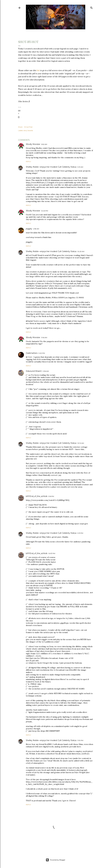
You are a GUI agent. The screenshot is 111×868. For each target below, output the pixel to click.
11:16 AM (44, 338)
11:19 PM (80, 740)
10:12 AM (81, 443)
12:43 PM (45, 211)
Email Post (28, 127)
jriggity (29, 229)
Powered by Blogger (56, 860)
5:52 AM (44, 144)
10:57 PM (52, 553)
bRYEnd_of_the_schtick (37, 496)
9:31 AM (80, 167)
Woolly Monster (33, 144)
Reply (28, 161)
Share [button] (20, 127)
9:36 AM (46, 371)
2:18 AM (36, 229)
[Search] (91, 7)
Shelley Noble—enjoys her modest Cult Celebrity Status (51, 167)
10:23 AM (81, 251)
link (38, 70)
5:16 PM (51, 496)
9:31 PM (80, 533)
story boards (28, 130)
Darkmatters (32, 353)
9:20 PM (42, 353)
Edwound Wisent (34, 371)
